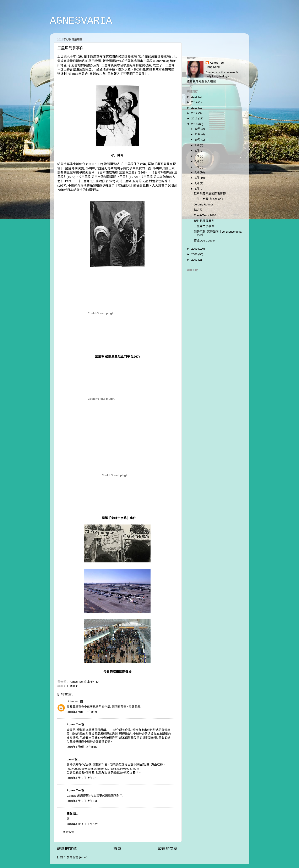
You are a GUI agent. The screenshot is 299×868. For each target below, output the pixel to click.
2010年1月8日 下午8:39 (82, 712)
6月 (197, 161)
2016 (195, 97)
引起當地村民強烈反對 (84, 65)
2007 (195, 260)
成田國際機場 (161, 57)
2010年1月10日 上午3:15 (83, 778)
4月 (197, 172)
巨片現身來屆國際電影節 (210, 194)
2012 (195, 113)
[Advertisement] (211, 43)
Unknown (73, 701)
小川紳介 (79, 164)
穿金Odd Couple (204, 241)
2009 (195, 249)
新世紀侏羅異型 (204, 221)
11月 (198, 134)
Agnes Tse (74, 724)
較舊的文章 (168, 849)
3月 (197, 178)
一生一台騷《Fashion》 (209, 199)
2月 (197, 183)
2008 (195, 254)
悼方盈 (198, 210)
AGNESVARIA (81, 21)
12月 (198, 129)
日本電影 (73, 686)
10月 (198, 140)
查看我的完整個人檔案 (201, 81)
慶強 (70, 814)
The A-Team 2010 (205, 215)
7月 (197, 156)
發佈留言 (68, 832)
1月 (197, 189)
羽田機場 (95, 61)
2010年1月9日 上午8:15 (82, 747)
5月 (197, 167)
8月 (197, 151)
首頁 (117, 849)
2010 (195, 124)
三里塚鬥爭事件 (134, 74)
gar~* (70, 759)
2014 (195, 102)
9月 (197, 145)
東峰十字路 (119, 518)
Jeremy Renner (203, 205)
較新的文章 (67, 849)
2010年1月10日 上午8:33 (83, 801)
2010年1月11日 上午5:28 (83, 824)
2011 (195, 118)
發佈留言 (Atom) (77, 857)
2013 (195, 108)
